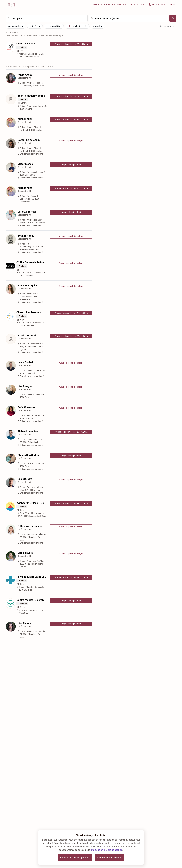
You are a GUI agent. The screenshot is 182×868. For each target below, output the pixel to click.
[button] (140, 834)
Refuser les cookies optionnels (75, 858)
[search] (47, 18)
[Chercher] (173, 18)
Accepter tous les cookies (109, 858)
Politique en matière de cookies (107, 850)
